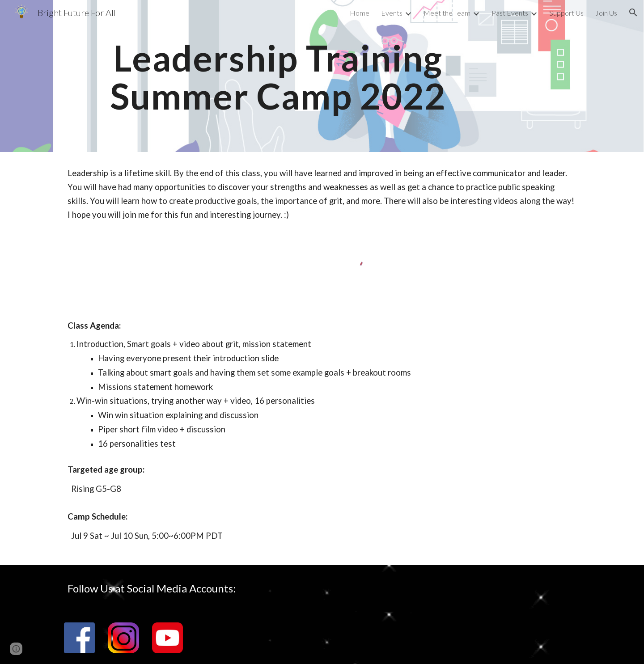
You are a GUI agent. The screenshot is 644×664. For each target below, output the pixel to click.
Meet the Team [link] (447, 13)
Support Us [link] (566, 13)
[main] (278, 76)
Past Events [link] (510, 13)
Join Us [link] (606, 13)
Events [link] (392, 13)
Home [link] (360, 13)
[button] (633, 13)
